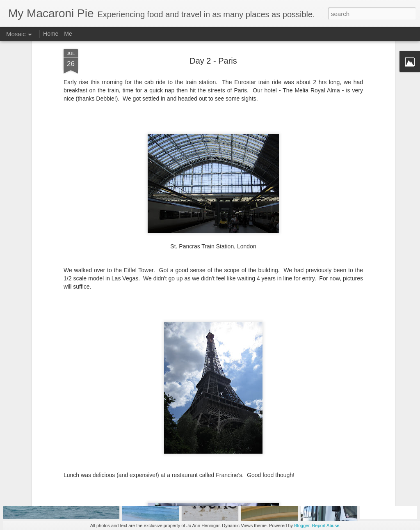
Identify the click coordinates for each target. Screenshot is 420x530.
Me (68, 34)
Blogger (302, 525)
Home (51, 34)
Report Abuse (326, 525)
